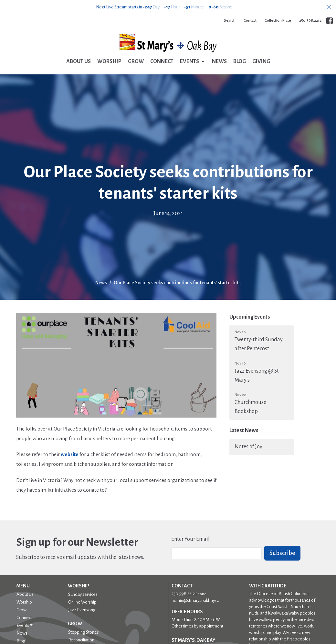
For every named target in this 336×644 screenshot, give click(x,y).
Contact (250, 21)
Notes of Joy (248, 447)
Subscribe (282, 553)
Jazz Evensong (82, 610)
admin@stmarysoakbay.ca (195, 600)
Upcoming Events (250, 317)
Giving (261, 61)
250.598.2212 (310, 21)
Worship (109, 61)
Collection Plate (278, 21)
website (70, 454)
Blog (240, 61)
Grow (136, 61)
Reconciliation (81, 640)
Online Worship (82, 602)
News (219, 61)
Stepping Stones (84, 632)
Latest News (244, 431)
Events (193, 62)
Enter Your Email (190, 539)
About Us (79, 61)
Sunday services (83, 594)
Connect (162, 61)
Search (230, 21)
